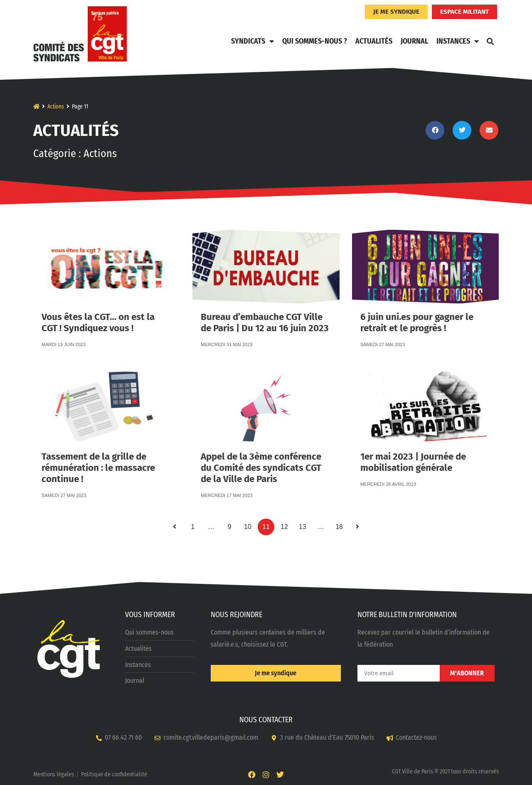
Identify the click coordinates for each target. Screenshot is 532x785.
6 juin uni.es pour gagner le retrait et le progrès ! (417, 313)
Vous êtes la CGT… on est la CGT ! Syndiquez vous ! (98, 313)
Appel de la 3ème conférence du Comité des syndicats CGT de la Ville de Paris (261, 454)
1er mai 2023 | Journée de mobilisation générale (413, 453)
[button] (490, 41)
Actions (56, 107)
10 (250, 524)
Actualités (374, 41)
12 (286, 524)
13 (305, 524)
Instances (458, 41)
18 (341, 524)
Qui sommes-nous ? (315, 41)
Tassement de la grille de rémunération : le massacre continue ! (98, 454)
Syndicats (252, 41)
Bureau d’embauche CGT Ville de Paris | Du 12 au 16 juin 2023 (265, 313)
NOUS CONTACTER (266, 720)
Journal (414, 41)
